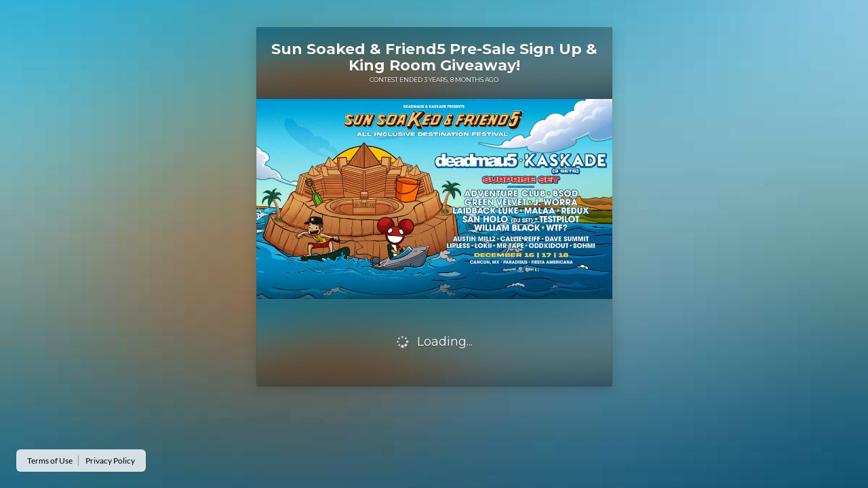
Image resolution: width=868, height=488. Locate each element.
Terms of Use (50, 461)
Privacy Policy (110, 461)
